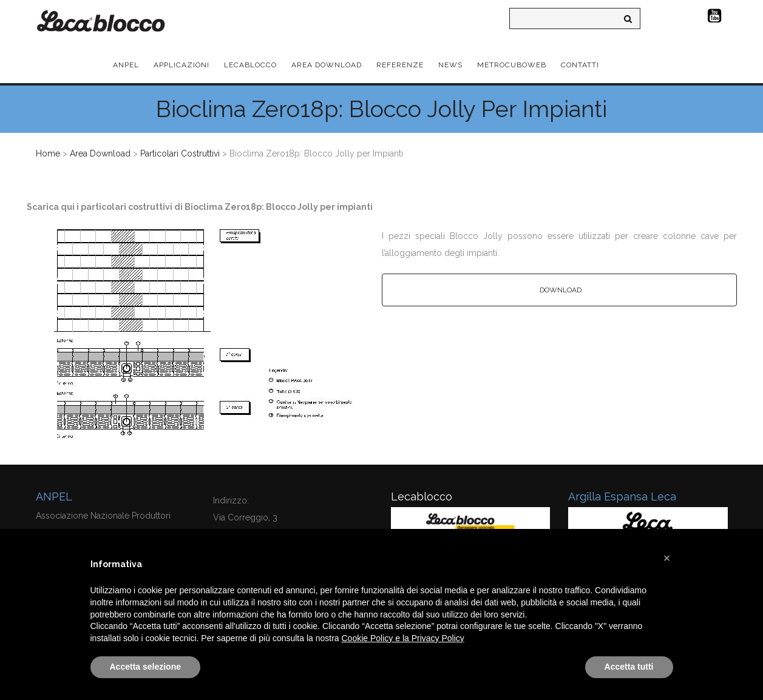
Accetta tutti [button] (629, 667)
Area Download (100, 153)
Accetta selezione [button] (146, 667)
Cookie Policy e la (377, 638)
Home (48, 153)
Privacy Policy (438, 638)
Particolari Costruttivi (180, 153)
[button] (667, 558)
